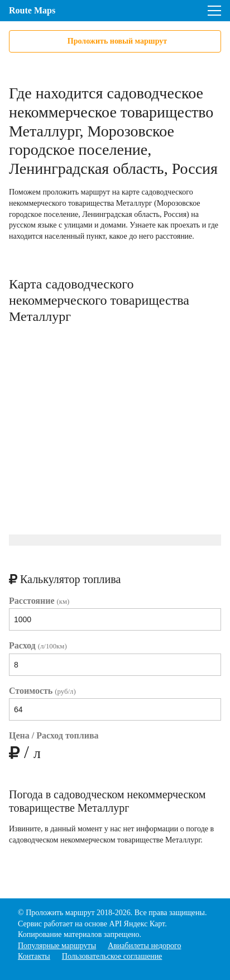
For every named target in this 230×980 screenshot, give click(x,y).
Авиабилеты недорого (144, 946)
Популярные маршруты (57, 946)
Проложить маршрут (60, 913)
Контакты (34, 956)
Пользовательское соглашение (112, 956)
